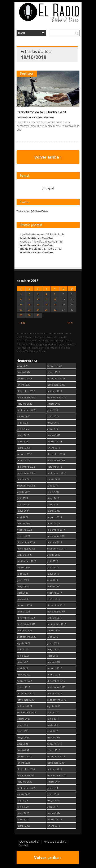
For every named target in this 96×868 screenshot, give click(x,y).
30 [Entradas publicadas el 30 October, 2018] (29, 315)
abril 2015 (53, 731)
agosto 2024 (24, 492)
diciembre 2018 (56, 454)
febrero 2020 (55, 366)
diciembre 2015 (56, 681)
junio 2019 (53, 416)
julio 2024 (23, 498)
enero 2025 (24, 460)
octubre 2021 (25, 706)
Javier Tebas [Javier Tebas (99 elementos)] (28, 344)
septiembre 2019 (57, 397)
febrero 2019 (55, 441)
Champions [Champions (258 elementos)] (40, 337)
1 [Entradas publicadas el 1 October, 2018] (21, 294)
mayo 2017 (53, 574)
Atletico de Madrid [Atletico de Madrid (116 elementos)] (38, 333)
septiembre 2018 (57, 473)
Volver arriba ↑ (48, 157)
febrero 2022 (25, 681)
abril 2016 (53, 656)
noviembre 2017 (56, 536)
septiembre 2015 (57, 700)
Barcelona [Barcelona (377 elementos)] (54, 333)
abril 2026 (23, 366)
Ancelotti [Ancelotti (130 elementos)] (22, 333)
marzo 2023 (24, 599)
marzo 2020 (24, 826)
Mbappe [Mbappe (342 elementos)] (40, 344)
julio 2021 (23, 725)
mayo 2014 (53, 800)
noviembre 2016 (56, 612)
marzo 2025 (24, 448)
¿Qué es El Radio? (29, 842)
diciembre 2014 (56, 756)
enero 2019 (54, 448)
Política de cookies (55, 842)
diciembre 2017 (56, 530)
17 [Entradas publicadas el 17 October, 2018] (38, 305)
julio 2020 (23, 800)
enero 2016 (54, 675)
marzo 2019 (54, 435)
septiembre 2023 (27, 561)
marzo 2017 (54, 586)
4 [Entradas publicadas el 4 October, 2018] (46, 294)
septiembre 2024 (27, 486)
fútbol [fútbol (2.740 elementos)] (60, 340)
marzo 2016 (54, 662)
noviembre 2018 (56, 460)
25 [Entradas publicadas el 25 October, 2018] (46, 310)
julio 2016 (53, 637)
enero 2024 (24, 536)
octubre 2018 (55, 467)
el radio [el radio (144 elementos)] (32, 340)
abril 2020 (23, 819)
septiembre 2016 (57, 624)
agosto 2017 (54, 555)
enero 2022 (24, 687)
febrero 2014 (55, 819)
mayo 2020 (23, 813)
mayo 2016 (53, 649)
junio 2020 (23, 807)
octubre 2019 (55, 391)
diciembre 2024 (26, 467)
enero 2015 (54, 750)
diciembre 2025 (26, 391)
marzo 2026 (24, 372)
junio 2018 (53, 492)
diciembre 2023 (26, 542)
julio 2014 (53, 788)
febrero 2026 (25, 378)
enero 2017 (54, 599)
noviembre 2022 (26, 624)
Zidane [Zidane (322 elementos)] (42, 351)
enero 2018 (54, 523)
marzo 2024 (24, 523)
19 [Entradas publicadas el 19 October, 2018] (55, 305)
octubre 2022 (25, 630)
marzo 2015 (54, 738)
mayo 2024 (23, 511)
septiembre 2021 (27, 712)
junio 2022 (23, 656)
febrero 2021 (25, 756)
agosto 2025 (24, 416)
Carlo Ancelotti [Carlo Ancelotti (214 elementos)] (25, 337)
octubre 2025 (25, 404)
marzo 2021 (24, 750)
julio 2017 (53, 561)
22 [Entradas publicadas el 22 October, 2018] (21, 310)
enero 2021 (24, 763)
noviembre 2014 (56, 763)
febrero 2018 (55, 517)
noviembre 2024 (26, 473)
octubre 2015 (55, 693)
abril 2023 (23, 593)
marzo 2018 (54, 511)
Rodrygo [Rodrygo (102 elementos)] (50, 348)
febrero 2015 (55, 744)
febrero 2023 (25, 605)
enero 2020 (54, 372)
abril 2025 (23, 441)
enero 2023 (24, 612)
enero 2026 (24, 385)
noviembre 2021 (26, 700)
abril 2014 (53, 807)
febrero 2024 (25, 530)
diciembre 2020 (26, 769)
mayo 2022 (23, 662)
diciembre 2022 (26, 618)
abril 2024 (23, 517)
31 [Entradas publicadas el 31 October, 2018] (38, 315)
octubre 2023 (25, 555)
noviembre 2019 (56, 385)
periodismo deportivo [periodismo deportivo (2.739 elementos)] (57, 344)
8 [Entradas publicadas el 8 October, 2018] (21, 299)
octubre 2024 (25, 479)
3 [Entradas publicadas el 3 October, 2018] (38, 294)
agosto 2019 (54, 404)
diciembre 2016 (56, 605)
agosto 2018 (54, 479)
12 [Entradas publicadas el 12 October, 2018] (55, 299)
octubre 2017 (55, 542)
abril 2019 (53, 429)
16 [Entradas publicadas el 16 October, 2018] (29, 305)
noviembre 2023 (26, 549)
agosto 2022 (24, 643)
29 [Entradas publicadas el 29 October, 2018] (21, 315)
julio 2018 (53, 486)
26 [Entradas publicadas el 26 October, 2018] (55, 310)
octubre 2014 (55, 769)
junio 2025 (23, 429)
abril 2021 (23, 744)
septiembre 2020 (27, 788)
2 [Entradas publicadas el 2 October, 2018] (29, 294)
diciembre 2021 (26, 693)
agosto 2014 (54, 782)
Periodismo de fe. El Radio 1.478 (41, 112)
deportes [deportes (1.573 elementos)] (22, 340)
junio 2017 (53, 567)
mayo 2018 (53, 498)
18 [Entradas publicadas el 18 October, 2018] (46, 305)
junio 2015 (53, 719)
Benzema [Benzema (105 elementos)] (66, 333)
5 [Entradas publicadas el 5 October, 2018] (55, 294)
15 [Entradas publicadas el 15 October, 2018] (21, 305)
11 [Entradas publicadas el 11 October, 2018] (46, 299)
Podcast (27, 74)
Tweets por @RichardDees (32, 211)
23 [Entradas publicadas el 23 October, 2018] (29, 310)
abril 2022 (23, 668)
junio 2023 (23, 580)
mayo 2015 (53, 725)
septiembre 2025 (27, 410)
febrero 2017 (55, 593)
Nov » (71, 323)
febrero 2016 (55, 668)
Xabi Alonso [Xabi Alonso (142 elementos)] (32, 351)
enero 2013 (54, 826)
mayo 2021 (23, 738)
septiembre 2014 (57, 775)
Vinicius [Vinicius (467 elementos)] (21, 351)
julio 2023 (23, 574)
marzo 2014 (54, 813)
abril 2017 (53, 580)
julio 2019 (53, 410)
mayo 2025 (23, 435)
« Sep (22, 323)
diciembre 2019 (56, 378)
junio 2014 (53, 794)
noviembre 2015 (56, 687)
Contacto (24, 845)
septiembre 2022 (27, 637)
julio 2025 (23, 423)
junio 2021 (23, 731)
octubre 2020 (25, 782)
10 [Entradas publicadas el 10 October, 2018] (38, 299)
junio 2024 (23, 504)
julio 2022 (23, 649)
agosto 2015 (54, 706)
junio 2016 (53, 643)
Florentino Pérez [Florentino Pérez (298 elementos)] (46, 340)
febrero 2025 (25, 454)
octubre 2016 (55, 618)
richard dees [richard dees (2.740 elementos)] (37, 348)
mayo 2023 (23, 586)
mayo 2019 (53, 423)
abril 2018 (53, 504)
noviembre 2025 (26, 397)
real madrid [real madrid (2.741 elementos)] (23, 348)
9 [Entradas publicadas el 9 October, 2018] (29, 299)
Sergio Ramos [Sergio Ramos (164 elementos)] (62, 348)
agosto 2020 (24, 794)
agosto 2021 (24, 719)
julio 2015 (53, 712)
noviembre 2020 (26, 775)
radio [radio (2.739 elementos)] (73, 344)
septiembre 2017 (57, 549)
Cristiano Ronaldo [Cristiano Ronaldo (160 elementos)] (56, 337)
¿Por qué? (48, 188)
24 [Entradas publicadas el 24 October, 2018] (38, 310)
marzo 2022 (24, 675)
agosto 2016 (54, 630)
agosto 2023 (24, 567)
